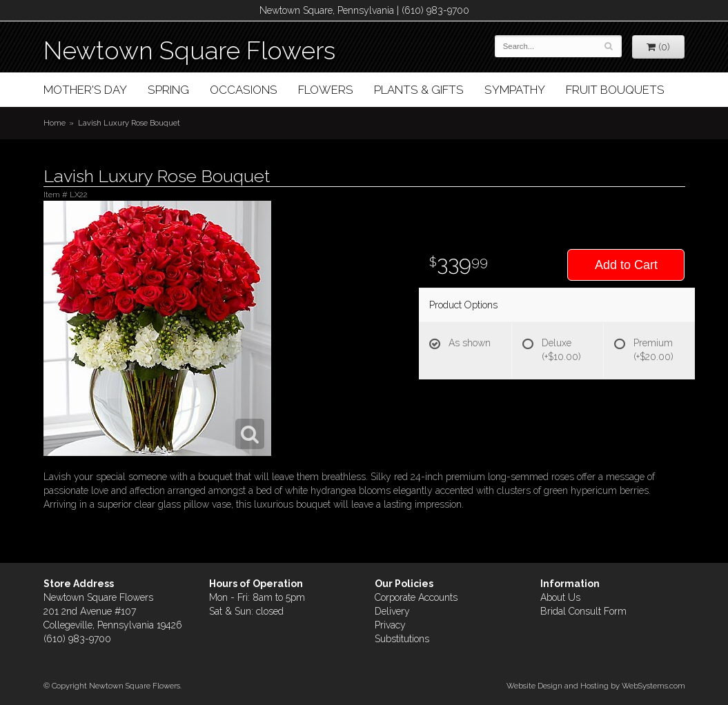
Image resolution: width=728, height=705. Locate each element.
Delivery (392, 611)
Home (55, 123)
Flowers (326, 90)
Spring (168, 90)
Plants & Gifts (419, 90)
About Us (560, 597)
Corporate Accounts (416, 597)
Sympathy (515, 90)
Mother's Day (85, 90)
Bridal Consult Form (583, 611)
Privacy (390, 625)
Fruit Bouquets (615, 90)
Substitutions (402, 639)
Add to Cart (626, 265)
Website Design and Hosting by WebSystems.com (596, 686)
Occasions (244, 90)
